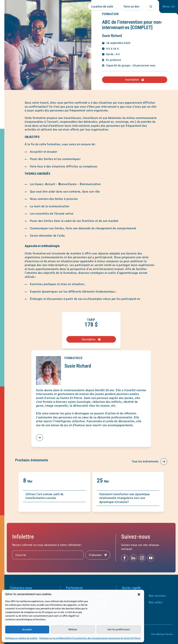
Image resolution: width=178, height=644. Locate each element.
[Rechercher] (151, 6)
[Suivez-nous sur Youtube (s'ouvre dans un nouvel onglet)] (151, 558)
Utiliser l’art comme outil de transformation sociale (44, 496)
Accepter (27, 629)
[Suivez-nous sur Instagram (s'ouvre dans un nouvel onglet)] (142, 558)
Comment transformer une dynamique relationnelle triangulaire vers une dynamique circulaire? (125, 498)
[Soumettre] (98, 555)
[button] (139, 594)
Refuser (73, 629)
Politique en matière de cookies (21, 638)
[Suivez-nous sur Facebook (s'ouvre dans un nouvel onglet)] (125, 558)
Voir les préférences (119, 629)
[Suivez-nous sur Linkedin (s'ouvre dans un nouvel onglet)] (133, 558)
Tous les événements (149, 462)
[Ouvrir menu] (169, 6)
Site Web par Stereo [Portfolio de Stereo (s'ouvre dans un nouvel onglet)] (162, 634)
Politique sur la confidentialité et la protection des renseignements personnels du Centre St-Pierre (90, 638)
